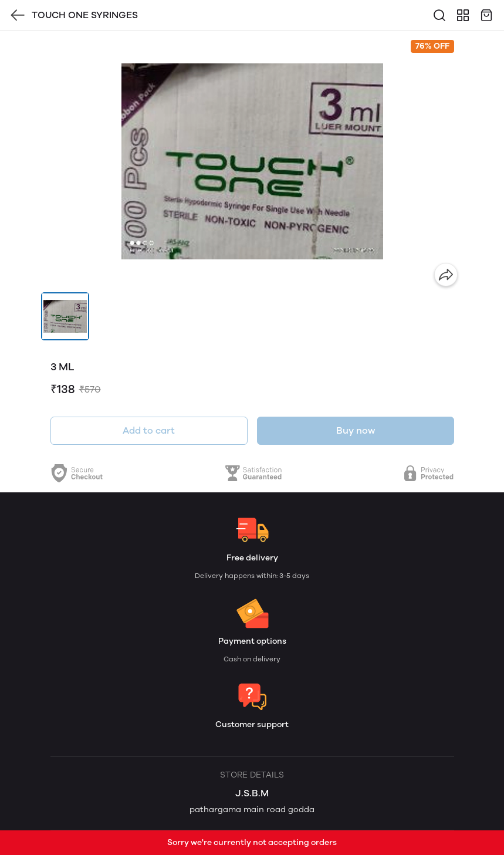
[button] (65, 316)
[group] (252, 161)
